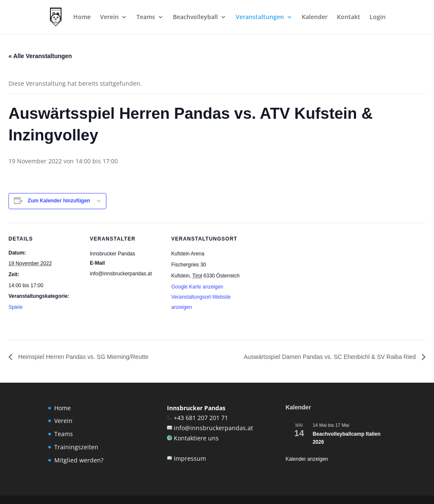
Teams (146, 17)
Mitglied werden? (79, 460)
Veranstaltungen (260, 17)
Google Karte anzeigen (197, 287)
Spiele (15, 307)
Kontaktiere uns (196, 438)
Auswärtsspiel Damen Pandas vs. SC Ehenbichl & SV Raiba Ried (331, 357)
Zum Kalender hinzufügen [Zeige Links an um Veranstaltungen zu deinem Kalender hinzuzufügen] (59, 201)
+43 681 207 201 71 (201, 418)
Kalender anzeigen (307, 459)
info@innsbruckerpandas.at (213, 428)
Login (378, 17)
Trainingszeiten (76, 447)
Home (82, 17)
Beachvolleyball (195, 17)
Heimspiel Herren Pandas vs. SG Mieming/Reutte (82, 357)
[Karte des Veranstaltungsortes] (297, 281)
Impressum (190, 458)
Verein (109, 17)
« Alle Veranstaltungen (40, 56)
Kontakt (349, 17)
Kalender (315, 17)
